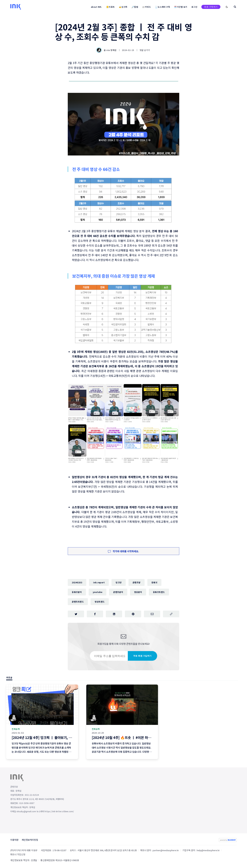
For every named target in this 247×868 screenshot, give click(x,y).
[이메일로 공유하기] (152, 614)
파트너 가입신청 (18, 855)
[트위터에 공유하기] (76, 614)
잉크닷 (119, 582)
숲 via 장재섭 (107, 50)
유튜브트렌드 (159, 592)
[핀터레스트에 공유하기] (133, 614)
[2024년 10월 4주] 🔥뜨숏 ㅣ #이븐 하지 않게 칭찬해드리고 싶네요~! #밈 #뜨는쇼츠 (152, 738)
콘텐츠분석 (118, 592)
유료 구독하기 (211, 7)
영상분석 (138, 592)
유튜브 (154, 582)
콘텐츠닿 (137, 582)
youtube (98, 592)
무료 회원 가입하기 (142, 656)
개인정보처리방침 (30, 840)
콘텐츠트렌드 (78, 602)
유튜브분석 (77, 592)
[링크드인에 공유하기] (114, 614)
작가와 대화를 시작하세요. (123, 551)
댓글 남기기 (145, 50)
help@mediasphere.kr (208, 850)
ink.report (99, 582)
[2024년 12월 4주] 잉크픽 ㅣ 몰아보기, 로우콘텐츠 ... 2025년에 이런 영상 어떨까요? (72, 738)
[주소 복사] (171, 614)
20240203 (77, 582)
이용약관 (14, 840)
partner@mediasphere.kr (166, 850)
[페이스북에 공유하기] (95, 614)
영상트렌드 (100, 602)
